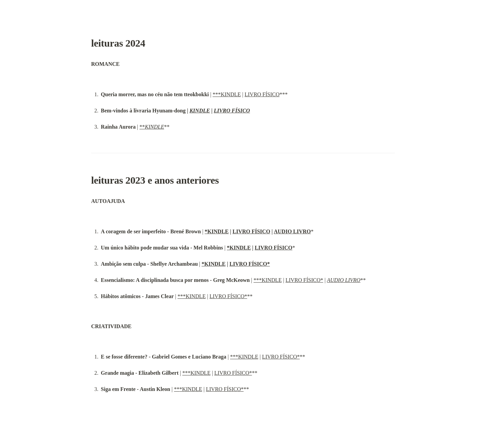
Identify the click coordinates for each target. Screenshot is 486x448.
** (152, 127)
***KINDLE (227, 94)
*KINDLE (217, 231)
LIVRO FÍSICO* (250, 264)
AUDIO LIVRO (292, 231)
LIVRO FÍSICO (262, 94)
